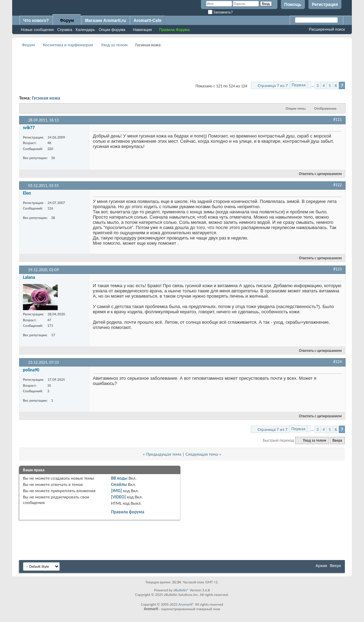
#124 (338, 362)
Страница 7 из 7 (273, 85)
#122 (338, 185)
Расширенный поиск (327, 29)
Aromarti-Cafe (147, 21)
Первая (299, 85)
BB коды (119, 478)
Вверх (337, 440)
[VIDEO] (118, 497)
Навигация (142, 30)
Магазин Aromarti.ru (105, 21)
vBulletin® (181, 590)
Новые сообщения (37, 30)
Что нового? (36, 21)
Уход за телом (114, 45)
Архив (321, 565)
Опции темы (296, 108)
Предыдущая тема (164, 454)
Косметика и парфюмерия (68, 45)
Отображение (325, 108)
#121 (338, 119)
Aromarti (185, 604)
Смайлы (119, 484)
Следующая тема (202, 454)
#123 (338, 269)
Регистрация (325, 5)
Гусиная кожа (46, 98)
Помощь (293, 5)
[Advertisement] (182, 65)
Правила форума (128, 512)
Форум (67, 21)
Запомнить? (220, 12)
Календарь (86, 30)
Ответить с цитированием (317, 174)
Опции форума (112, 30)
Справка (64, 30)
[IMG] (116, 491)
